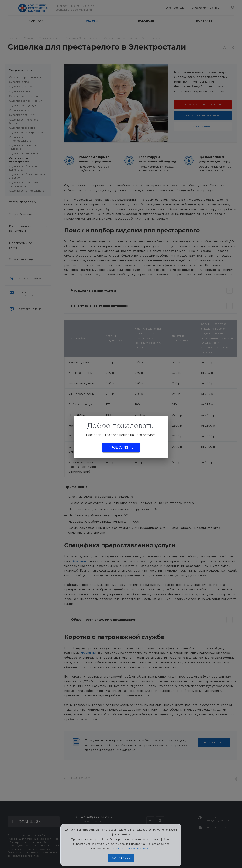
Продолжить (121, 448)
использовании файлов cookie (131, 849)
